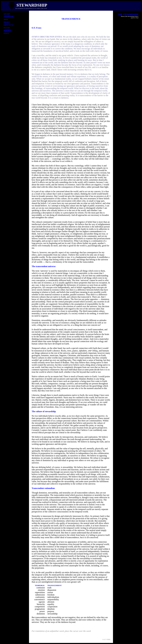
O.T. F (36, 28)
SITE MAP (7, 14)
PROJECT (7, 22)
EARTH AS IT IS (9, 25)
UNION (6, 20)
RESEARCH (7, 31)
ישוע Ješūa (93, 351)
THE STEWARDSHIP (128, 14)
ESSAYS (6, 33)
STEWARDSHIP (9, 17)
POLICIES (7, 28)
